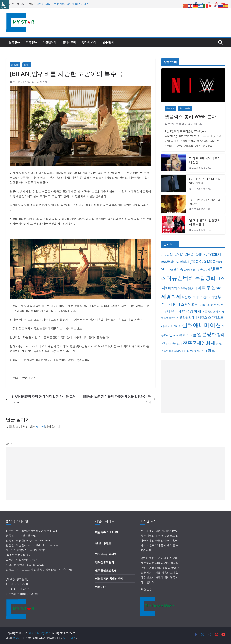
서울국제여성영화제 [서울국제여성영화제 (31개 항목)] (184, 311)
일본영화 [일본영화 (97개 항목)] (207, 334)
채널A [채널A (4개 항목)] (177, 351)
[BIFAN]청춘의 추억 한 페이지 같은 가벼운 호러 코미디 (41, 399)
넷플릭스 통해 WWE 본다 (190, 116)
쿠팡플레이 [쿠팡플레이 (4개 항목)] (195, 351)
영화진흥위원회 (105, 562)
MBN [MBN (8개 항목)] (219, 262)
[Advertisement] (193, 386)
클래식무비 (69, 42)
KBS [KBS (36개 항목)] (202, 261)
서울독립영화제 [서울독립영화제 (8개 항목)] (211, 311)
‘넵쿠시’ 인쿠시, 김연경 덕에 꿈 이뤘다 (205, 222)
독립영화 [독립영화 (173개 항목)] (205, 278)
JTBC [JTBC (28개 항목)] (194, 261)
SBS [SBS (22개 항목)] (164, 269)
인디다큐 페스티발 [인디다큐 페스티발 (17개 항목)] (183, 335)
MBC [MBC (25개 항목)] (211, 261)
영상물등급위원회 (106, 554)
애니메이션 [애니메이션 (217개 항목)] (207, 325)
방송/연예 (108, 42)
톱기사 (27, 65)
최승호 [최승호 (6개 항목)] (185, 351)
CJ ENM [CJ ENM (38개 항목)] (177, 254)
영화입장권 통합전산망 (109, 578)
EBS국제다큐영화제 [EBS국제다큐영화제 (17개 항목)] (175, 261)
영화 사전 (101, 587)
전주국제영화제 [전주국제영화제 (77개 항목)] (199, 343)
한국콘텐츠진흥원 (106, 570)
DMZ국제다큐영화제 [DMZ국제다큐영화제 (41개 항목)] (203, 254)
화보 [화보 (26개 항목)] (211, 350)
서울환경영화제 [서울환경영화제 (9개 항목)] (187, 317)
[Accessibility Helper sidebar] (5, 5)
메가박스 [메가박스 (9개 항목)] (174, 288)
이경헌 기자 (197, 124)
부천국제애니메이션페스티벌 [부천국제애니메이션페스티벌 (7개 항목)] (199, 297)
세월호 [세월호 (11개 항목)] (203, 317)
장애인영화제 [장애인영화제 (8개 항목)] (174, 344)
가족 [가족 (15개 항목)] (180, 269)
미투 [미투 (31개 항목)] (201, 288)
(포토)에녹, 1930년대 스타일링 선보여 (205, 181)
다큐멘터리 (49, 42)
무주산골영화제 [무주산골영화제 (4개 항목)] (189, 288)
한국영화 (14, 42)
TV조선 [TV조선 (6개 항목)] (172, 269)
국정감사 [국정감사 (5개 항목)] (205, 269)
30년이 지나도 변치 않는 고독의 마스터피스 (62, 4)
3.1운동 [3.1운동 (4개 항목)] (165, 255)
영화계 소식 (89, 42)
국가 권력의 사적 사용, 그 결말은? (205, 202)
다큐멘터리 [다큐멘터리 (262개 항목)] (180, 278)
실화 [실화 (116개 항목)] (187, 325)
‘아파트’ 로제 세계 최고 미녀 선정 (205, 160)
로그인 (40, 427)
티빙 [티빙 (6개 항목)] (204, 351)
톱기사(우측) (185, 108)
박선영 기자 (41, 82)
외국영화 (31, 42)
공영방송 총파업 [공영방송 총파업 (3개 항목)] (192, 270)
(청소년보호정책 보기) (19, 555)
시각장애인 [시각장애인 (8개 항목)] (175, 326)
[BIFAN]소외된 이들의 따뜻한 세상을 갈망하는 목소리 (119, 399)
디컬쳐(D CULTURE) (107, 532)
